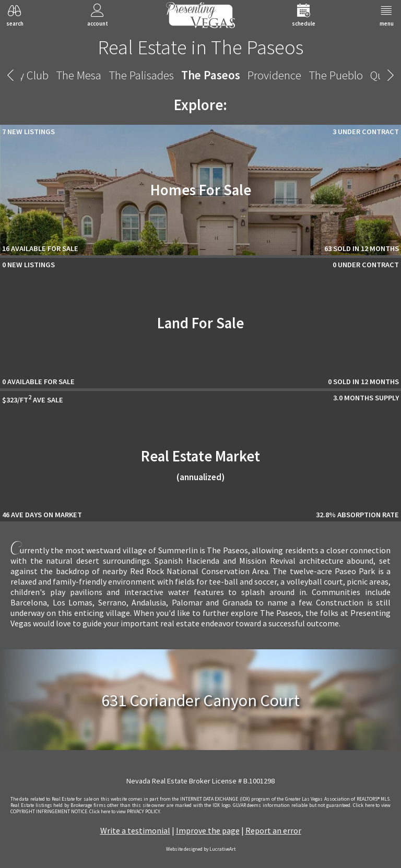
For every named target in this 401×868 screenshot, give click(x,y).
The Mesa (69, 75)
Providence (264, 75)
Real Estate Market (200, 465)
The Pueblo (326, 75)
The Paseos (201, 75)
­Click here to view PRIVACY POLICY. (125, 812)
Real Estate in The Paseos (200, 47)
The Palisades (131, 75)
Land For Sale (200, 323)
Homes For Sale (201, 190)
